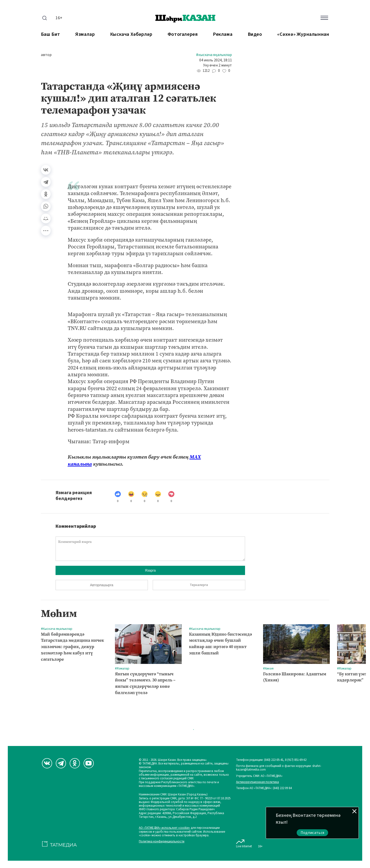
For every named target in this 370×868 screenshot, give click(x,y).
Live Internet (244, 843)
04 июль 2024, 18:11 (216, 60)
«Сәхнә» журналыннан (303, 34)
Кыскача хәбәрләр (131, 34)
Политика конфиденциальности (162, 842)
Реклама (223, 34)
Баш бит (51, 34)
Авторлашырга (102, 585)
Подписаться (313, 833)
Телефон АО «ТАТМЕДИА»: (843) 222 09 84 (264, 788)
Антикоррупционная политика (257, 782)
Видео (255, 34)
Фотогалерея (183, 34)
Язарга (150, 570)
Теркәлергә (199, 585)
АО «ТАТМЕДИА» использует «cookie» (164, 828)
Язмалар (85, 34)
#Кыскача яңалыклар (214, 55)
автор (46, 55)
